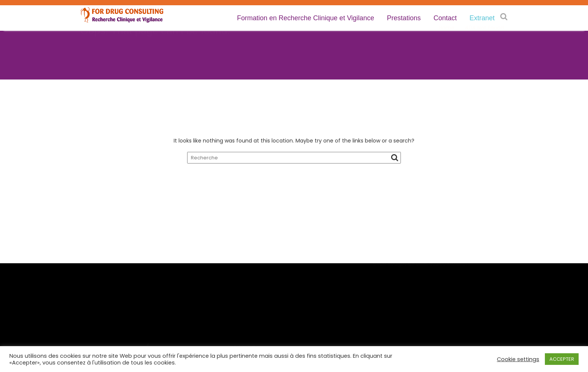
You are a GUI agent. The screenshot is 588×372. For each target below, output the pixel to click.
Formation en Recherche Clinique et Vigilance (306, 18)
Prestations (404, 18)
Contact (445, 18)
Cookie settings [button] (518, 359)
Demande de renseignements (268, 296)
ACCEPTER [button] (562, 359)
